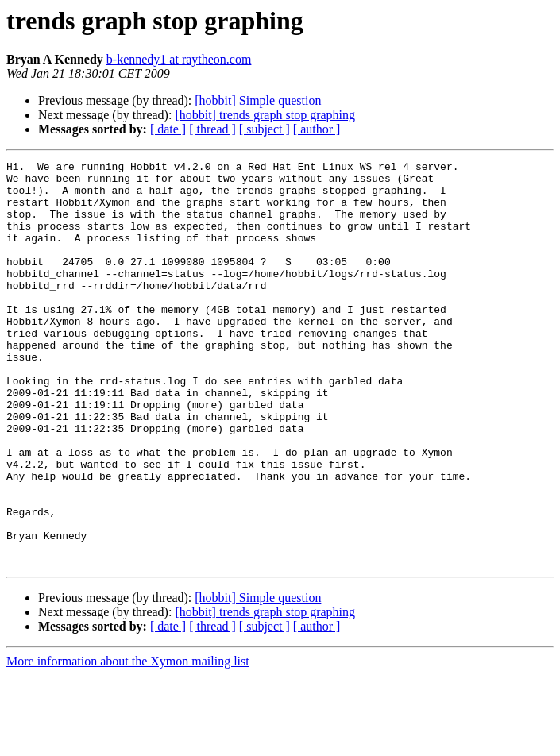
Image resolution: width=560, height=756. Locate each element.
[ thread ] (212, 129)
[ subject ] (265, 129)
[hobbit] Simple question (258, 100)
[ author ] (317, 129)
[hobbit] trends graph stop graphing (265, 115)
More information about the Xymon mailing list (128, 742)
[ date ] (168, 129)
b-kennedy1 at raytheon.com (179, 59)
